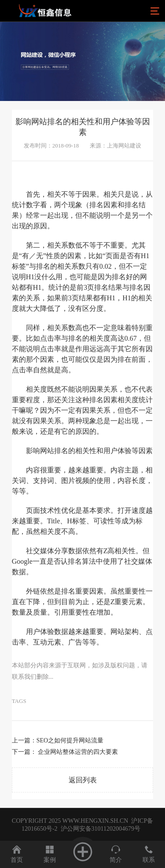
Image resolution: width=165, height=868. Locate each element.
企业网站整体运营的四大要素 (78, 752)
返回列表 (83, 780)
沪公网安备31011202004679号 (100, 829)
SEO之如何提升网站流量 (70, 740)
